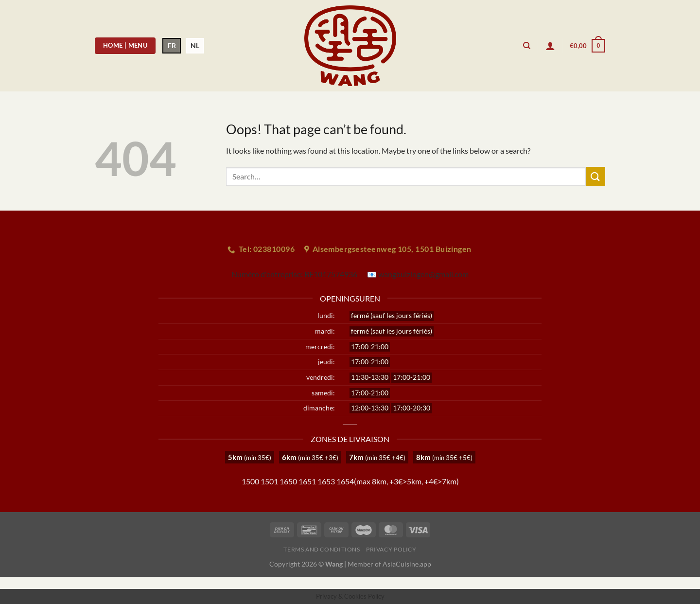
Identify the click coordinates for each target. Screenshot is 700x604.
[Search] (527, 46)
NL (195, 45)
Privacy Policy (391, 549)
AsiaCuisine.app (407, 564)
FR (172, 45)
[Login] (550, 46)
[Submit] (595, 176)
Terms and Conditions (322, 549)
